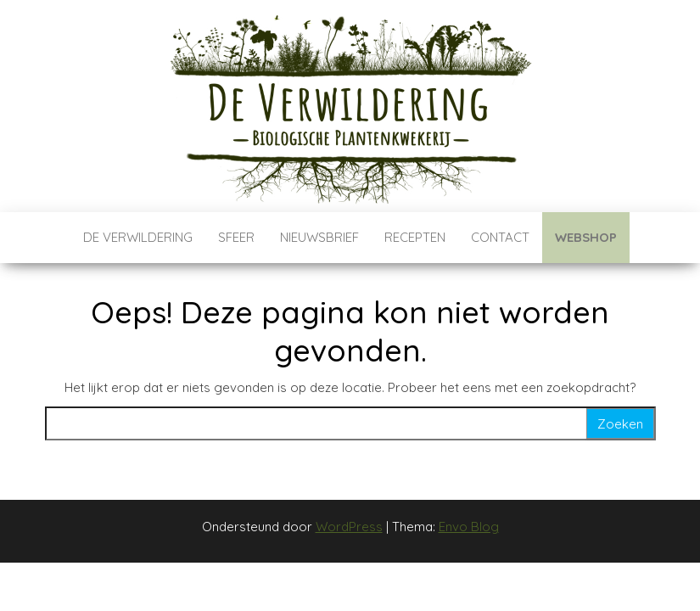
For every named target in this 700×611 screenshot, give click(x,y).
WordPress (349, 527)
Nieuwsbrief (319, 237)
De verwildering (138, 237)
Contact (500, 237)
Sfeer (236, 237)
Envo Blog (469, 527)
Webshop (586, 237)
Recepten (415, 237)
